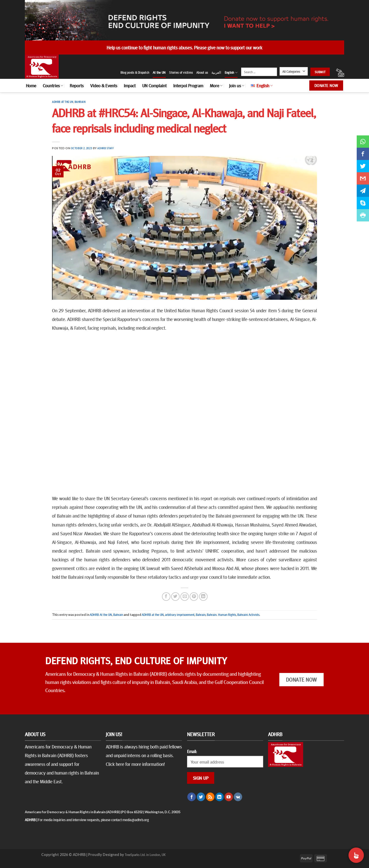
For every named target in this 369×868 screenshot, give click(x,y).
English (231, 73)
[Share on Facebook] (166, 597)
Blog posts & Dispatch (135, 72)
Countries (53, 85)
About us (202, 72)
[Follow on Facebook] (192, 797)
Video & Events (104, 85)
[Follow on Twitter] (201, 797)
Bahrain (80, 102)
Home (31, 85)
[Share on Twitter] (175, 597)
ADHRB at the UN (153, 615)
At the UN (159, 72)
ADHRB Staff (106, 148)
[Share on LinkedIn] (203, 597)
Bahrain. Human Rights (221, 615)
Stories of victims (181, 72)
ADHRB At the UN (63, 102)
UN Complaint (154, 85)
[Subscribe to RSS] (210, 797)
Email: (192, 751)
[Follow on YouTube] (229, 797)
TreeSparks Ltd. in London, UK (145, 854)
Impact (130, 85)
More (216, 85)
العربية (216, 72)
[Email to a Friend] (185, 597)
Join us (237, 85)
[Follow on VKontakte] (238, 797)
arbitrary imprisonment (180, 615)
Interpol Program (188, 85)
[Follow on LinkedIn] (219, 797)
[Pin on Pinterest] (194, 597)
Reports (77, 85)
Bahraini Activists (248, 615)
